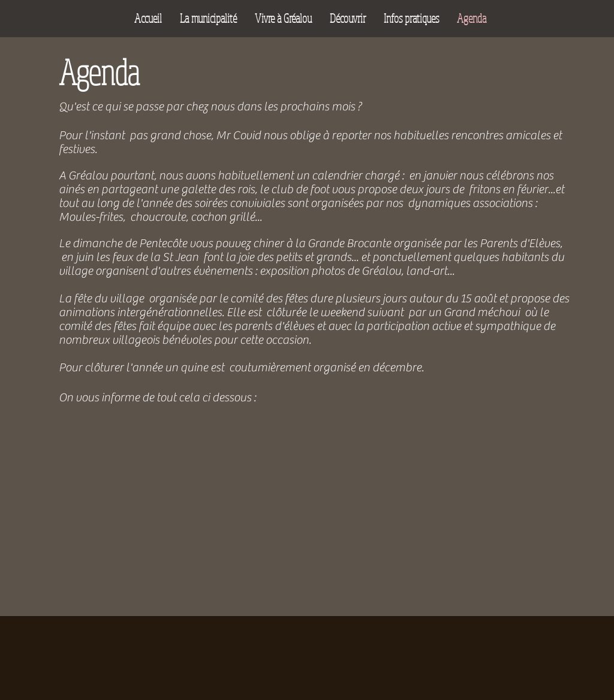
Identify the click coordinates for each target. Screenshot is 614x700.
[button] (208, 18)
